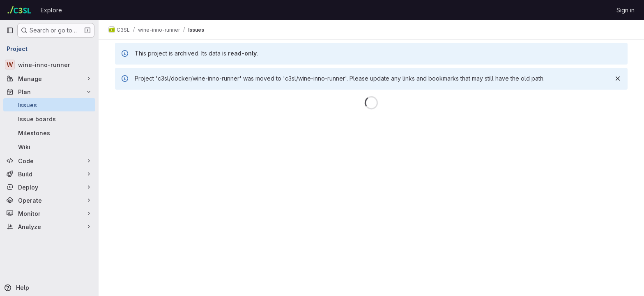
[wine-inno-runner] (49, 65)
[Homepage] (19, 10)
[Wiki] (49, 147)
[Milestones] (49, 133)
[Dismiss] (618, 79)
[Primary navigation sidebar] (10, 30)
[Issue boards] (49, 119)
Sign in (626, 10)
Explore (51, 10)
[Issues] (49, 105)
